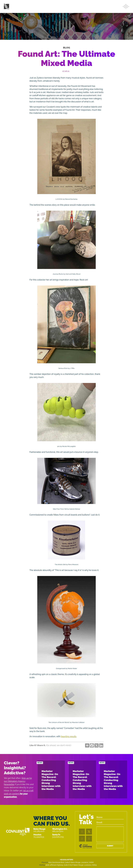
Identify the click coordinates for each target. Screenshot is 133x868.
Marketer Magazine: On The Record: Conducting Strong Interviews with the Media (51, 780)
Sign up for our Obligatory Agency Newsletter (18, 781)
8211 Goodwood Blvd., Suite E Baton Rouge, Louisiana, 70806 (71, 862)
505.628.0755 (58, 837)
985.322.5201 (58, 831)
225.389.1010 (39, 831)
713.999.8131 (39, 837)
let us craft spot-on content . (19, 794)
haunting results (69, 736)
